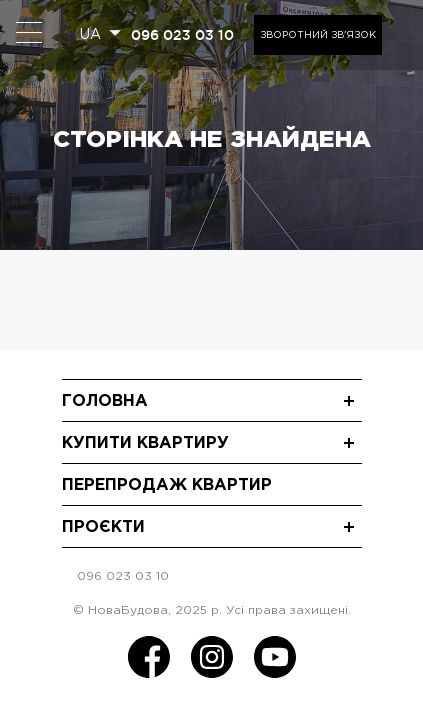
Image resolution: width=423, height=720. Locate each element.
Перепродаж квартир (167, 485)
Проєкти (103, 527)
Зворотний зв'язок (318, 35)
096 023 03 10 (182, 35)
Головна (105, 401)
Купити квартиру (145, 443)
